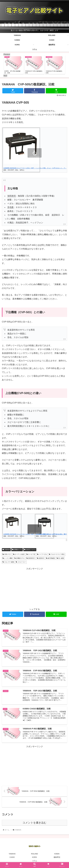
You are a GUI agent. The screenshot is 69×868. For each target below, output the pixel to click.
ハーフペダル (42, 554)
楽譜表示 (41, 558)
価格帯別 (57, 858)
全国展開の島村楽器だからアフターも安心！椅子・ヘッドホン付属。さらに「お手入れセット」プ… (35, 168)
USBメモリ (7, 554)
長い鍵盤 (60, 558)
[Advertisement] (34, 587)
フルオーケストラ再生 (57, 554)
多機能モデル (17, 550)
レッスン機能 (8, 558)
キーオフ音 (31, 554)
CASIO (12, 858)
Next (5, 76)
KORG (34, 858)
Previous (7, 54)
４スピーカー (21, 562)
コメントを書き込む (34, 823)
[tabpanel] (14, 65)
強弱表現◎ (31, 558)
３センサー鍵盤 (8, 562)
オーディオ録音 (19, 554)
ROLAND (34, 854)
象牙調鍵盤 (50, 558)
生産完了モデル (30, 550)
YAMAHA (6, 550)
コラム (35, 861)
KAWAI (57, 854)
